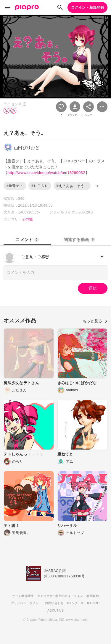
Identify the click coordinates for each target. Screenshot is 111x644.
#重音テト (15, 186)
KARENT (94, 603)
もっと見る (95, 321)
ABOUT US (55, 611)
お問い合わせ (54, 603)
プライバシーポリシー (26, 603)
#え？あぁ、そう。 (72, 186)
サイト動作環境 (23, 596)
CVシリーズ (75, 603)
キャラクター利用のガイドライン (60, 596)
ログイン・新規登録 (87, 7)
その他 (27, 219)
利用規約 (92, 596)
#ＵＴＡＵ (40, 186)
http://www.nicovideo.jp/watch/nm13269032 (46, 173)
